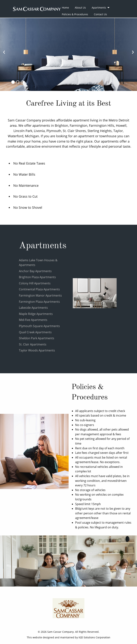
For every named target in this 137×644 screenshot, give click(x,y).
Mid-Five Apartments (33, 320)
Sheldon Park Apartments (37, 338)
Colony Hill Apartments (35, 283)
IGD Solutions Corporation (94, 637)
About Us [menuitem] (80, 8)
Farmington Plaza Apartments (39, 302)
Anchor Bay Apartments (35, 271)
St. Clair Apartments (33, 344)
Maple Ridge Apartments (36, 314)
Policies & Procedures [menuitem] (75, 14)
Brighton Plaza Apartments (37, 277)
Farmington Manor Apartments (40, 295)
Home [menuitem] (65, 8)
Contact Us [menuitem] (100, 14)
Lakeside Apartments (33, 308)
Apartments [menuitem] (99, 8)
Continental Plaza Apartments (39, 289)
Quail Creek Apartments (35, 332)
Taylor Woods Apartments (37, 350)
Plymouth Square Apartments (39, 326)
